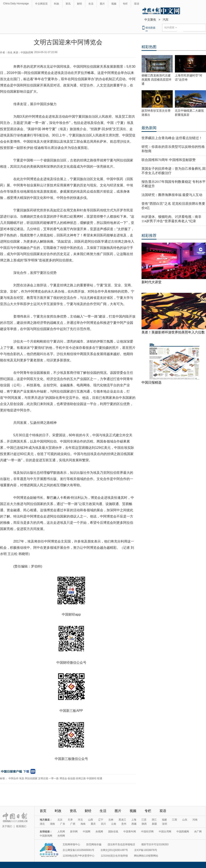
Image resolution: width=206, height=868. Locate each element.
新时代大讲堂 (151, 282)
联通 (100, 778)
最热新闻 (149, 128)
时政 (57, 4)
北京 (60, 820)
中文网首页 (41, 4)
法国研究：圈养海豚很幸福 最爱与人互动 (172, 195)
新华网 (74, 832)
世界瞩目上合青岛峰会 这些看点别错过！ (172, 138)
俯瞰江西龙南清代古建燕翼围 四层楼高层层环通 (156, 80)
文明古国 (43, 778)
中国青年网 (130, 832)
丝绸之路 (81, 778)
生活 (91, 4)
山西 (91, 820)
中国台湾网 (165, 832)
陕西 (144, 824)
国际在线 (113, 832)
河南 (195, 820)
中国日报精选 (151, 382)
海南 (83, 824)
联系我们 (21, 826)
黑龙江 (122, 820)
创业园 (71, 778)
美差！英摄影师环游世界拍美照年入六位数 (173, 332)
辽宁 (101, 820)
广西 (73, 824)
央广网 (198, 832)
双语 (137, 4)
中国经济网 (147, 832)
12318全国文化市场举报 (114, 856)
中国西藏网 (183, 832)
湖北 (42, 824)
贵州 (124, 824)
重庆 (93, 824)
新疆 (154, 824)
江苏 (144, 820)
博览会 (63, 778)
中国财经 (92, 778)
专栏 (125, 4)
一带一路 (54, 778)
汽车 (166, 20)
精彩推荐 (149, 236)
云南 (114, 824)
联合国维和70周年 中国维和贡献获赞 (169, 160)
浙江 (154, 820)
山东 (185, 820)
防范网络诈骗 (94, 844)
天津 (70, 820)
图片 (102, 4)
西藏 (134, 824)
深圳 (165, 824)
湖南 (52, 824)
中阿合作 (14, 778)
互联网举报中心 (71, 844)
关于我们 (7, 826)
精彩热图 (149, 47)
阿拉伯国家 (31, 778)
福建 (164, 820)
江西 (175, 820)
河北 (80, 820)
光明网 (61, 836)
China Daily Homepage (16, 4)
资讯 (68, 4)
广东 (63, 824)
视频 (114, 4)
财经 (79, 4)
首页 (43, 811)
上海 (134, 820)
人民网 (61, 832)
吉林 (111, 820)
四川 (103, 824)
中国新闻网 (46, 836)
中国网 (87, 832)
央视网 (99, 832)
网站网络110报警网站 (146, 856)
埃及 (22, 778)
